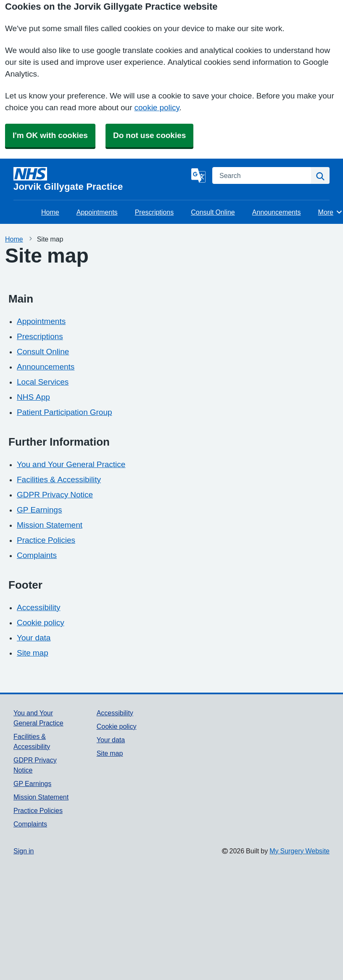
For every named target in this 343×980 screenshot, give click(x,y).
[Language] (198, 175)
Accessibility (38, 607)
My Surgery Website (299, 851)
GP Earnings (39, 510)
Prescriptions (154, 212)
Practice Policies (46, 540)
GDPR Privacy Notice (55, 495)
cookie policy (157, 108)
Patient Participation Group (65, 412)
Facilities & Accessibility (59, 479)
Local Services (43, 382)
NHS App (33, 397)
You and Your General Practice (71, 464)
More (331, 212)
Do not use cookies (149, 135)
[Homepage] (101, 179)
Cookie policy (41, 623)
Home (50, 212)
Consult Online (213, 212)
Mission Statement (50, 525)
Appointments (97, 212)
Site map (33, 653)
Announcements (277, 212)
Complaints (37, 555)
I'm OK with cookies (50, 135)
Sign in (24, 851)
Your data (34, 638)
